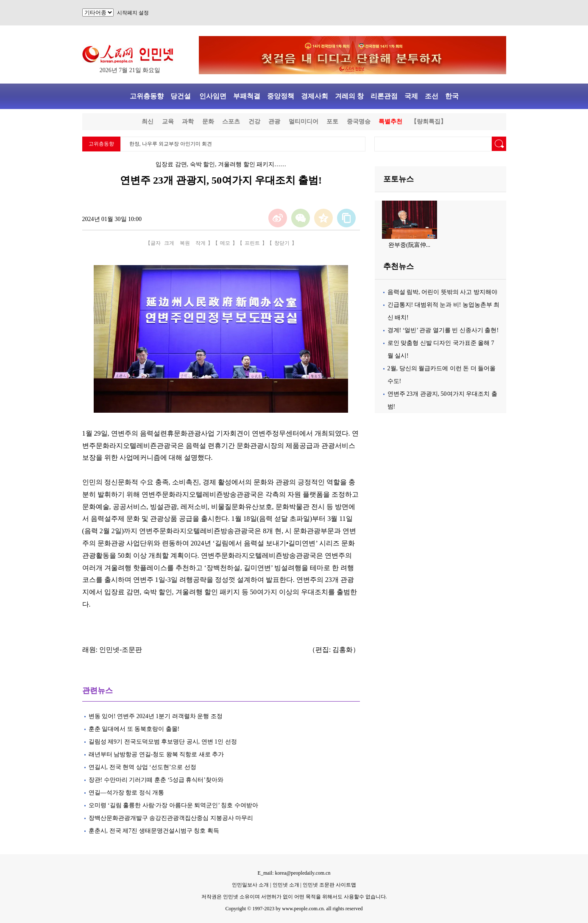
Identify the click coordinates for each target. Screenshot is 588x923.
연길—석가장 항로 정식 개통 (127, 793)
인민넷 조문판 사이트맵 (329, 885)
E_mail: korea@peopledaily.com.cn (294, 873)
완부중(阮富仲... (409, 245)
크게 (169, 243)
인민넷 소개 (285, 885)
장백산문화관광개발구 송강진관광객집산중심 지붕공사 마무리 (171, 818)
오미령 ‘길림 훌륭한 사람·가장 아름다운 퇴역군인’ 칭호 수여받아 (173, 805)
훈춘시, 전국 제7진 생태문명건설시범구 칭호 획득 (154, 831)
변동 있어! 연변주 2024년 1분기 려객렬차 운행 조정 (156, 716)
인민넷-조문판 (121, 650)
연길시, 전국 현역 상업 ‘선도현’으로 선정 (142, 767)
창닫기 (282, 243)
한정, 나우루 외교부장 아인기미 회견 (171, 144)
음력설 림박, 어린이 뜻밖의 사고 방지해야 (442, 292)
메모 (225, 243)
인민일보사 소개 (250, 885)
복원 (185, 243)
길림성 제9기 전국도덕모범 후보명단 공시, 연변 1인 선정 (163, 742)
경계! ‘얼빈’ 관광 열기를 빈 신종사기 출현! (443, 330)
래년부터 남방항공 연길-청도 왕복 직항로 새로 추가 (156, 754)
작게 (201, 243)
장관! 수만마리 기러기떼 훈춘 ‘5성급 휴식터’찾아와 (156, 780)
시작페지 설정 (133, 13)
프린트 (252, 243)
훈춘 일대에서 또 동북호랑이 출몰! (134, 729)
